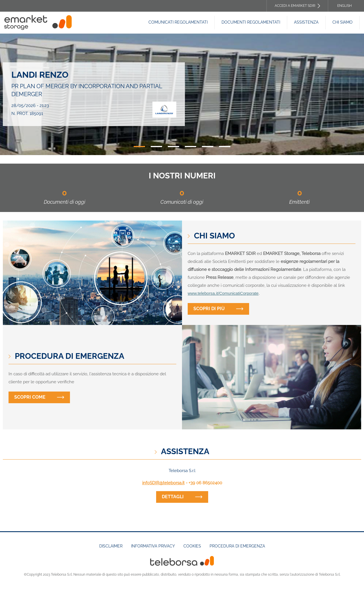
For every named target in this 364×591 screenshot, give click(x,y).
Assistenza (306, 22)
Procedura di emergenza (237, 546)
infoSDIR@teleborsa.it (163, 483)
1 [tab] (139, 147)
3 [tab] (173, 147)
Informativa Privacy (153, 546)
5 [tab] (208, 147)
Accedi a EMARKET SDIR (295, 6)
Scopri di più (209, 309)
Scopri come (30, 397)
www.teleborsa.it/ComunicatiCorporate (223, 293)
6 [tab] (225, 147)
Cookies (192, 546)
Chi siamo (343, 22)
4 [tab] (191, 147)
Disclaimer (111, 546)
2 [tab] (156, 147)
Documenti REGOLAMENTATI (251, 22)
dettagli (173, 497)
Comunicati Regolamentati (178, 22)
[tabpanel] (182, 94)
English (345, 6)
